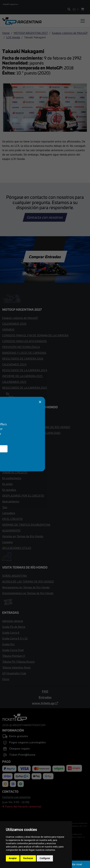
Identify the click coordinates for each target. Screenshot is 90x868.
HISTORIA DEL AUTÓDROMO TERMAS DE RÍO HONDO (36, 427)
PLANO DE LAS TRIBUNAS (19, 444)
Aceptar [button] (13, 858)
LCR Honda (13, 37)
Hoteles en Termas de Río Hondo (23, 536)
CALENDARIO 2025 (14, 382)
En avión (7, 484)
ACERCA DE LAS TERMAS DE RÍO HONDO (28, 581)
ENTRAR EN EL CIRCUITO (18, 415)
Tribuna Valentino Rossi (16, 667)
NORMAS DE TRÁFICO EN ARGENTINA (26, 525)
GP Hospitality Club (14, 673)
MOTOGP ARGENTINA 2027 (31, 33)
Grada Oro (8, 644)
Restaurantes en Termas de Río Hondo (26, 587)
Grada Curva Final (13, 650)
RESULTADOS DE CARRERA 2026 (23, 359)
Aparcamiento (11, 501)
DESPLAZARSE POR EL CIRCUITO (23, 496)
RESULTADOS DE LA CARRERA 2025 (25, 388)
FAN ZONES (10, 439)
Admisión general (13, 621)
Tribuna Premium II (14, 656)
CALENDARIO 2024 (14, 364)
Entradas (45, 697)
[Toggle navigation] (83, 21)
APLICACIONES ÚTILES (17, 548)
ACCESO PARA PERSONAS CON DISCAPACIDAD (31, 433)
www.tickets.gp (45, 703)
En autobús (9, 490)
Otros (6, 679)
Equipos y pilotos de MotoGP (70, 33)
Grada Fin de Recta (14, 627)
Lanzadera (9, 513)
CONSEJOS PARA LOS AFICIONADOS (24, 341)
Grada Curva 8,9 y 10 (15, 638)
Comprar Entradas (45, 257)
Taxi (5, 507)
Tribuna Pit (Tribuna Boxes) (18, 662)
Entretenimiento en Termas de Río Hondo (28, 593)
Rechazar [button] (28, 858)
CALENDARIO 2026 (14, 324)
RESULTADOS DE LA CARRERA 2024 (25, 370)
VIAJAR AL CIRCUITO (15, 472)
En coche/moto (12, 478)
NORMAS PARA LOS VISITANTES (22, 421)
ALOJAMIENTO (11, 530)
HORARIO (8, 329)
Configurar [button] (45, 858)
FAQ (45, 691)
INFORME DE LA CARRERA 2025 (22, 376)
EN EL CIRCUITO (12, 519)
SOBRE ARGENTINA (14, 576)
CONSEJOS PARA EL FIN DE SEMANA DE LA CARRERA (35, 335)
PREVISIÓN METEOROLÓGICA (21, 347)
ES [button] (75, 9)
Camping (7, 542)
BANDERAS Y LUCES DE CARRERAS (24, 353)
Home (6, 33)
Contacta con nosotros (45, 217)
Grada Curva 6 (11, 633)
